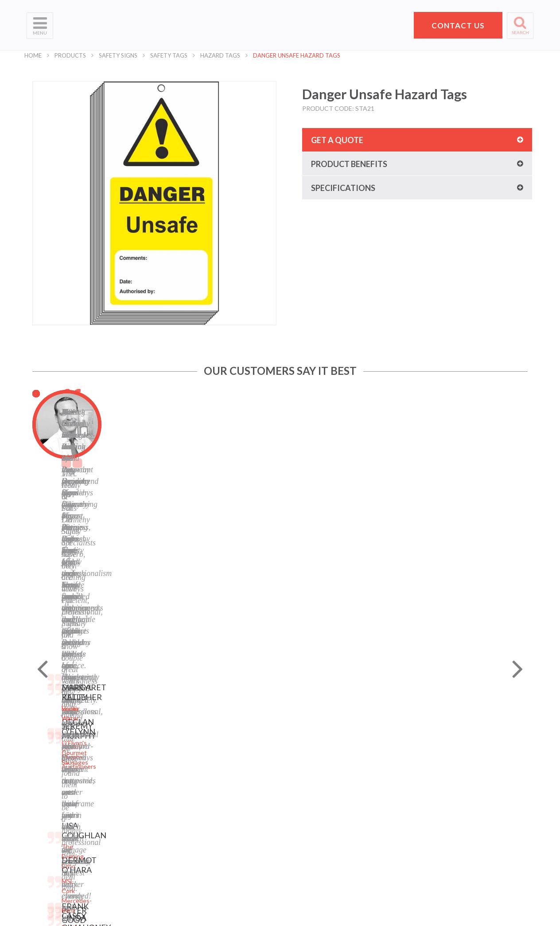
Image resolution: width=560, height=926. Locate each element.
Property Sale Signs (140, 818)
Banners (124, 773)
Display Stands (133, 796)
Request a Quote (51, 799)
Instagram (213, 810)
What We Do (45, 755)
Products (70, 55)
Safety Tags (169, 55)
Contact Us (43, 788)
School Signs (44, 810)
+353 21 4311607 (449, 805)
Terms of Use (217, 755)
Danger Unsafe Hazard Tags (297, 55)
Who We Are (45, 744)
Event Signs (129, 847)
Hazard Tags (220, 55)
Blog (205, 777)
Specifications (343, 188)
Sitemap (210, 733)
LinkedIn (210, 799)
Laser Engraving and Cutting (140, 747)
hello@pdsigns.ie (449, 815)
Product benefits (349, 164)
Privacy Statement (224, 744)
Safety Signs (118, 55)
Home (33, 55)
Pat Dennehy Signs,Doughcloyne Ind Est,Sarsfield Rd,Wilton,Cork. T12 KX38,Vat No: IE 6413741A (453, 759)
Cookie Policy (217, 766)
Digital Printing (133, 733)
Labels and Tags (134, 784)
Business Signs (133, 762)
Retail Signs (129, 870)
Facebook (212, 788)
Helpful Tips (43, 777)
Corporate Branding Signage (140, 833)
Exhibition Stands (137, 858)
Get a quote (337, 140)
